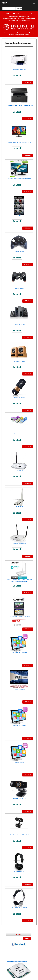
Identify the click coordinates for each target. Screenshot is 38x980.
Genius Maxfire (20, 252)
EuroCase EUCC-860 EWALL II (20, 835)
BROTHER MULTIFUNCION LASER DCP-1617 (20, 106)
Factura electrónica (20, 689)
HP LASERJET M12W (20, 69)
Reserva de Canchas (20, 726)
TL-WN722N (20, 507)
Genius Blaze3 (20, 288)
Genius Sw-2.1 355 (20, 325)
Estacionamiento (20, 762)
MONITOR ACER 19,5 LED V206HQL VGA (20, 179)
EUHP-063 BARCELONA (20, 908)
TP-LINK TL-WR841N (20, 543)
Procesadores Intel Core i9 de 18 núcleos (17, 962)
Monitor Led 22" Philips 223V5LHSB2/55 (20, 142)
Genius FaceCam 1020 (20, 799)
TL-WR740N (20, 470)
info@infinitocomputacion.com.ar (19, 16)
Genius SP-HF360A (20, 361)
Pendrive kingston (20, 434)
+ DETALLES (28, 82)
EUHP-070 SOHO (20, 871)
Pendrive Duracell (20, 398)
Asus (20, 215)
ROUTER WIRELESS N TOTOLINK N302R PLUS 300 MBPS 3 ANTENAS (20, 581)
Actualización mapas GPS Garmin (20, 616)
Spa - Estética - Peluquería (20, 653)
